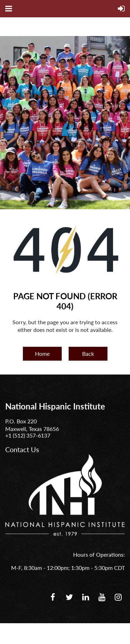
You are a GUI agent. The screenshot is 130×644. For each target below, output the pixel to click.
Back (88, 354)
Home (42, 354)
